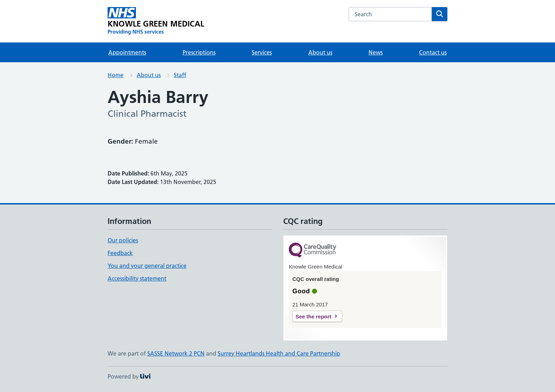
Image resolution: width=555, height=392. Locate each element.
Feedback (120, 253)
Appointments (127, 52)
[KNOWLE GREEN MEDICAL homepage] (156, 21)
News (376, 52)
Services (262, 52)
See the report (313, 316)
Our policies (123, 240)
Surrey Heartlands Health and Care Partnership (279, 353)
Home (116, 75)
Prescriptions (199, 52)
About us (320, 52)
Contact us (433, 52)
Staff (180, 75)
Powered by (129, 376)
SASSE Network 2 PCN (176, 353)
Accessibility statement (137, 278)
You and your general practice (147, 266)
